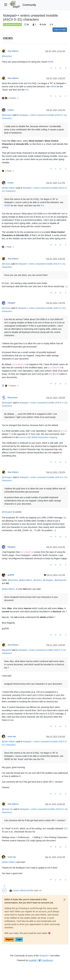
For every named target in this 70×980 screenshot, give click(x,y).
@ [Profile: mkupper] (7, 403)
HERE (50, 62)
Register (9, 939)
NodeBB (33, 960)
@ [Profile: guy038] (6, 650)
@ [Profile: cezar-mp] (7, 809)
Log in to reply (60, 30)
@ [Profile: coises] (37, 580)
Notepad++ (45, 956)
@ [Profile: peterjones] (60, 580)
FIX (27, 90)
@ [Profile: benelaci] (7, 56)
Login (19, 939)
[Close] (65, 900)
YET (65, 828)
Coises (11, 110)
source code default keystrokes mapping (38, 437)
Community (29, 5)
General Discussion (12, 25)
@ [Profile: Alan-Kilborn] (9, 188)
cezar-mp (12, 736)
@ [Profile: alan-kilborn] (26, 580)
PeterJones (13, 398)
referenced (25, 890)
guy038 (11, 575)
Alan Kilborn (13, 51)
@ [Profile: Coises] (6, 264)
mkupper (12, 303)
